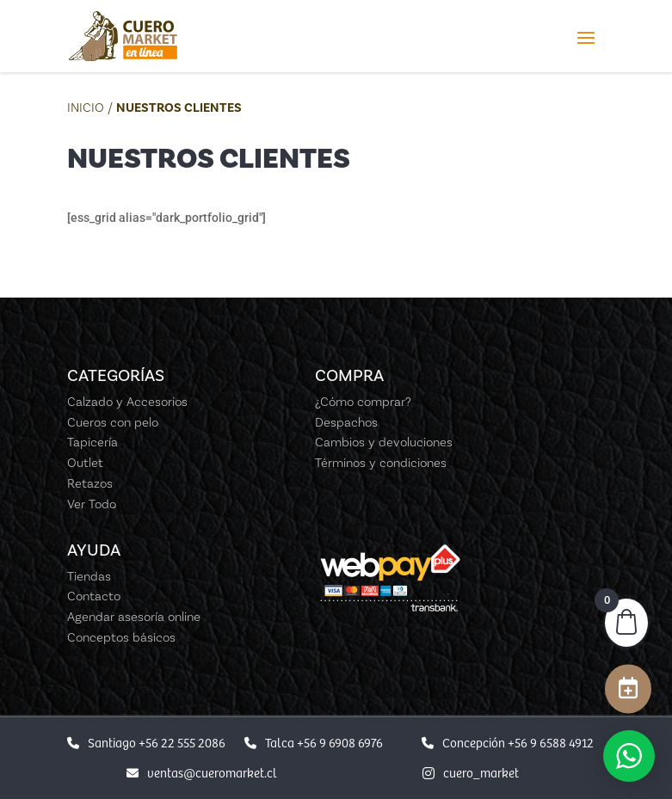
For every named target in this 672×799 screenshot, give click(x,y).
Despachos (346, 422)
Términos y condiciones (381, 463)
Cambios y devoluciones (384, 442)
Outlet (85, 463)
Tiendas (89, 576)
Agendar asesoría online (134, 617)
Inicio (86, 108)
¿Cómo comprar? (363, 402)
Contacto (94, 596)
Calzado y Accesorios (127, 402)
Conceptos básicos (121, 637)
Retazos (90, 483)
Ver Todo (92, 504)
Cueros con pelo (113, 422)
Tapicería (92, 442)
